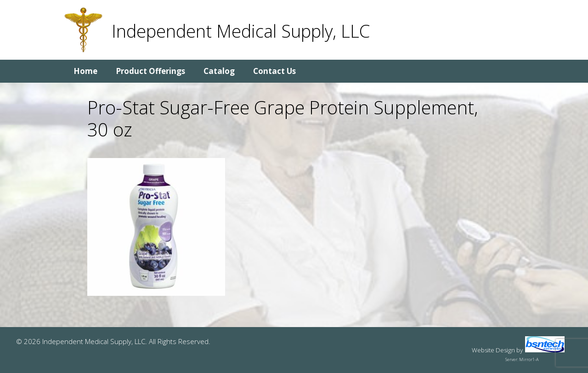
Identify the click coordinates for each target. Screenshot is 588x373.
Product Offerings (150, 71)
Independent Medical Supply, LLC (241, 31)
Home (85, 71)
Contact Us (274, 71)
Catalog (219, 71)
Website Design (493, 350)
